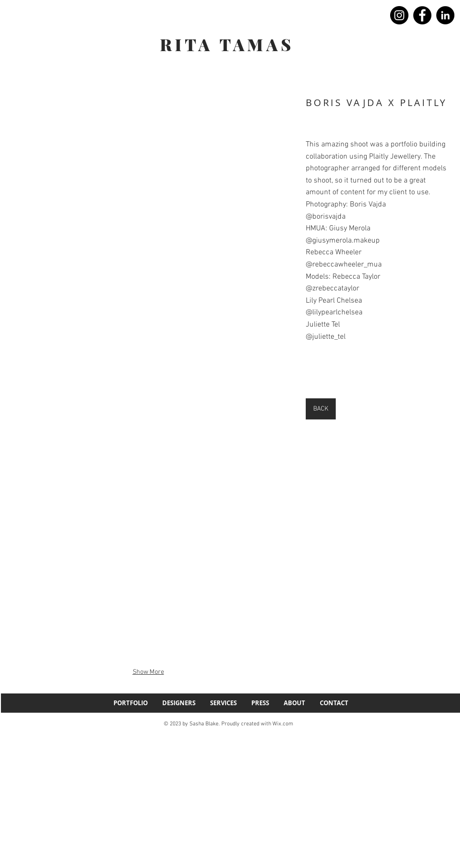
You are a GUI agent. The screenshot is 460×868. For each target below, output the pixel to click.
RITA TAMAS (227, 44)
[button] (148, 183)
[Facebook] (422, 15)
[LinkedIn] (445, 15)
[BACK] (321, 409)
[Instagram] (399, 15)
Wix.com (283, 724)
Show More (148, 672)
